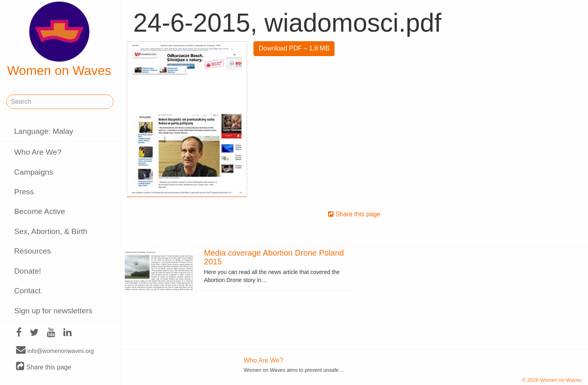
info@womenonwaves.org (55, 351)
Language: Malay (44, 131)
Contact (27, 291)
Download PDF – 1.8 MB (294, 48)
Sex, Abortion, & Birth (51, 231)
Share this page (44, 367)
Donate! (27, 271)
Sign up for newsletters (53, 311)
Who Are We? (38, 152)
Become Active (40, 211)
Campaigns (33, 172)
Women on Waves (59, 40)
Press (24, 192)
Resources (32, 251)
